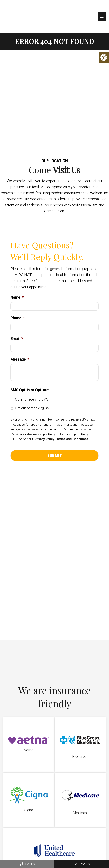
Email (17, 339)
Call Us (27, 864)
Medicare (80, 813)
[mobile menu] (102, 16)
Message (20, 359)
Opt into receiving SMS (32, 399)
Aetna (29, 750)
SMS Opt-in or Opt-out (30, 390)
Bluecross (80, 756)
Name (17, 297)
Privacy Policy (44, 439)
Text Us (82, 864)
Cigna (29, 810)
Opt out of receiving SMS (33, 408)
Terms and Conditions (72, 439)
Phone (18, 318)
